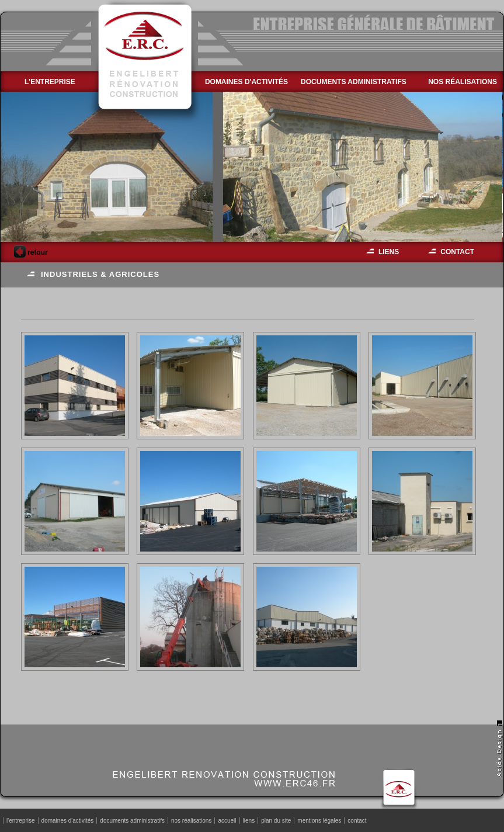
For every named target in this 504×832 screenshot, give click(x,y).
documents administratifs (354, 82)
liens (389, 252)
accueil (227, 821)
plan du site (276, 821)
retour (30, 252)
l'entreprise (50, 82)
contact (457, 252)
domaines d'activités (246, 82)
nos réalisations (463, 82)
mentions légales (319, 821)
